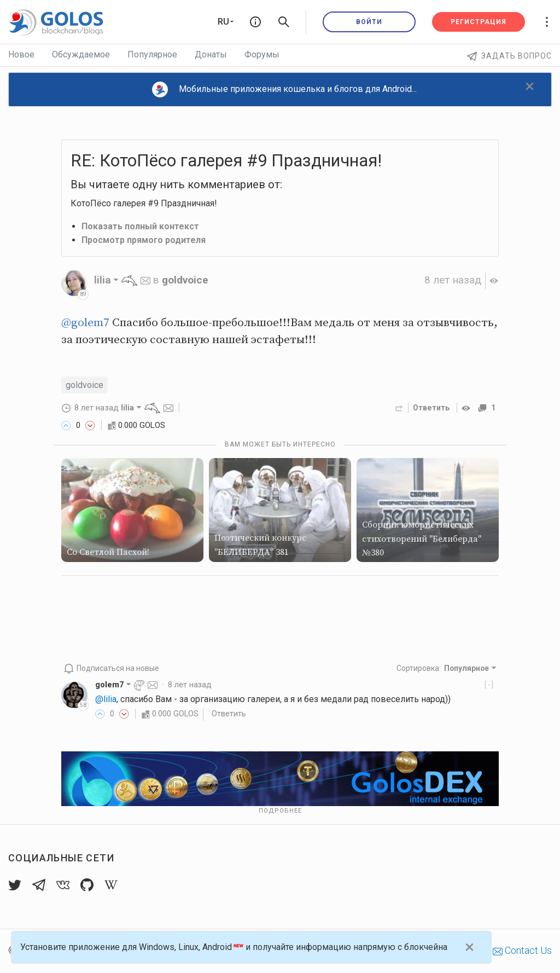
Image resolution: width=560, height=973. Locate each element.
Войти (369, 22)
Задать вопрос (509, 56)
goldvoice (185, 280)
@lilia (106, 699)
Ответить (431, 408)
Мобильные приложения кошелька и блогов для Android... (284, 89)
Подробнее (280, 811)
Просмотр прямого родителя (144, 240)
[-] (489, 685)
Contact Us (522, 950)
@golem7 (85, 323)
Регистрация (479, 22)
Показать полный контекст (140, 226)
